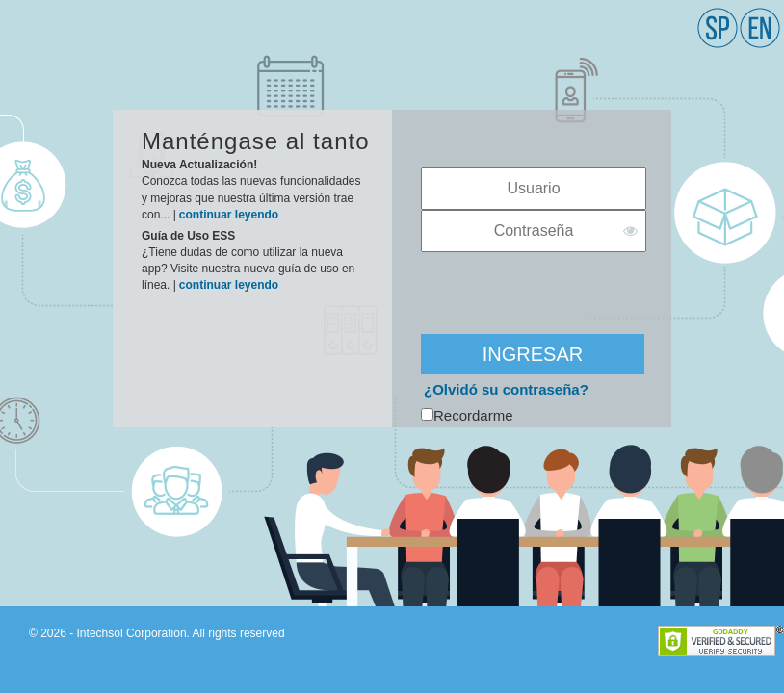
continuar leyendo (229, 215)
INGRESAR (533, 354)
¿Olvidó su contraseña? (506, 389)
